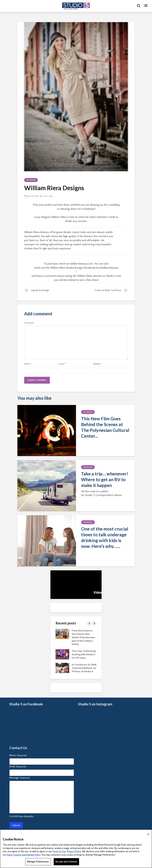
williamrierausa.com (82, 264)
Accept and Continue (66, 862)
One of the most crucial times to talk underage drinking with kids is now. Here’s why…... (105, 538)
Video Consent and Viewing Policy (24, 855)
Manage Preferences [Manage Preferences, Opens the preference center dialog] (38, 862)
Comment (29, 323)
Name (28, 364)
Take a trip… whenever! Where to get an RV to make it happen (105, 480)
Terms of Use (59, 851)
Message (20, 778)
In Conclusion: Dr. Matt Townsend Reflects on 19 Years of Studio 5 (84, 668)
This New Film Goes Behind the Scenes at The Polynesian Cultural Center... (105, 427)
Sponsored (31, 180)
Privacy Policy (74, 851)
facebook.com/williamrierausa (101, 268)
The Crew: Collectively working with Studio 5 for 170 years (84, 654)
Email (62, 364)
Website (97, 364)
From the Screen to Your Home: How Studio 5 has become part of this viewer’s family (83, 637)
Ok (148, 834)
